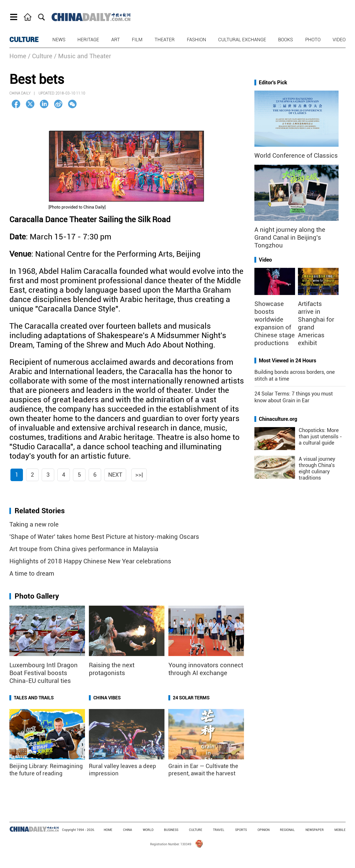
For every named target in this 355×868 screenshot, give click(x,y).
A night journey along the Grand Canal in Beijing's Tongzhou (290, 238)
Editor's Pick (273, 82)
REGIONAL (287, 830)
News (59, 40)
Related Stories (40, 511)
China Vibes (107, 698)
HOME (108, 830)
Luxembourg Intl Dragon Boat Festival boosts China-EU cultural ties (44, 673)
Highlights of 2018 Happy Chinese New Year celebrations (90, 561)
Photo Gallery (37, 596)
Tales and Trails (34, 698)
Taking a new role (34, 524)
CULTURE (24, 40)
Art (116, 40)
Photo (313, 40)
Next (115, 475)
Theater (165, 40)
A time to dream (32, 574)
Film (137, 40)
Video (339, 40)
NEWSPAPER (315, 830)
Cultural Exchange (242, 40)
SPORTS (241, 830)
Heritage (88, 40)
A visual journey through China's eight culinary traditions (317, 468)
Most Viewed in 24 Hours (287, 361)
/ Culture (40, 56)
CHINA (128, 830)
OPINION (264, 830)
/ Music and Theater (82, 56)
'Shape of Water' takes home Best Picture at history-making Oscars (104, 537)
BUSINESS (171, 830)
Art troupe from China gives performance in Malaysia (84, 549)
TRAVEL (219, 830)
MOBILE (340, 830)
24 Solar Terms (191, 698)
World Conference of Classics (296, 156)
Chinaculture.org (278, 419)
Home (18, 56)
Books (286, 40)
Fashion (197, 40)
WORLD (148, 830)
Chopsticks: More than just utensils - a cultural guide (320, 436)
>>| (139, 475)
